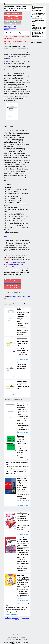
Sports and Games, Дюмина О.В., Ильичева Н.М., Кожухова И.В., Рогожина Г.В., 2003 (22, 407)
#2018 (20, 296)
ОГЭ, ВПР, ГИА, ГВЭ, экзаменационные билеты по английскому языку (38, 34)
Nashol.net (9, 640)
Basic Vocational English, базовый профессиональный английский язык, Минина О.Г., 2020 (23, 482)
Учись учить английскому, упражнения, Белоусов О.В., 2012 (23, 439)
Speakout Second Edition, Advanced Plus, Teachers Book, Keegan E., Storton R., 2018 (23, 385)
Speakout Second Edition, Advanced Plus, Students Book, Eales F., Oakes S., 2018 (23, 342)
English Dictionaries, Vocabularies (38, 8)
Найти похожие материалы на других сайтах (12, 23)
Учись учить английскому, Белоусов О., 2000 (17, 463)
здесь (8, 56)
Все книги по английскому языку (38, 17)
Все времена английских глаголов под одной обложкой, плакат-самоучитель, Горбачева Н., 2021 (23, 579)
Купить (6, 237)
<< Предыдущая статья (12, 618)
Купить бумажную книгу (13, 14)
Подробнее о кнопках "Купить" (15, 33)
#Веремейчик (13, 296)
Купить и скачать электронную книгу (13, 18)
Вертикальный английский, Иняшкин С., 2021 (18, 605)
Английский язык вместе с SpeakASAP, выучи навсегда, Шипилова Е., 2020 (23, 516)
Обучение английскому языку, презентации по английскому (39, 29)
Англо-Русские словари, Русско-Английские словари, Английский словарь (38, 13)
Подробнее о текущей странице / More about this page (10, 28)
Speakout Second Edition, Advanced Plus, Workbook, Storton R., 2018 (22, 366)
